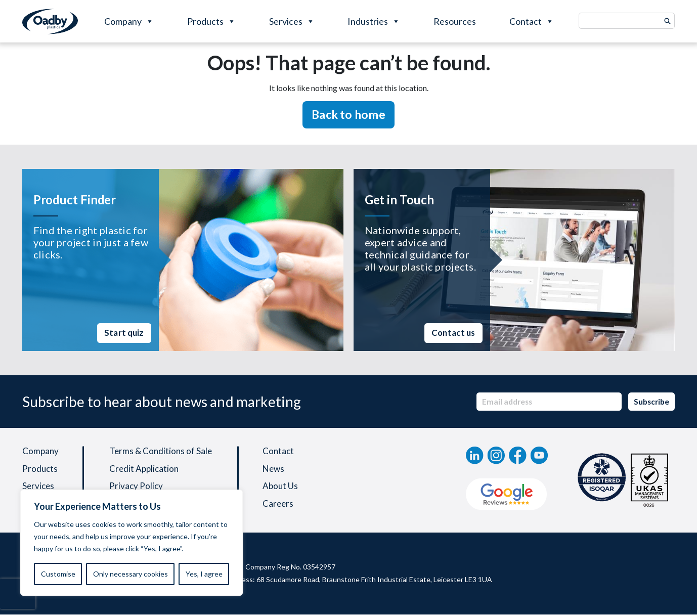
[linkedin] (475, 455)
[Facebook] (518, 455)
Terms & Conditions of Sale (163, 452)
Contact (532, 21)
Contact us (451, 332)
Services (292, 21)
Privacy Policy (138, 488)
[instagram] (496, 455)
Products (211, 21)
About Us (284, 488)
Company (129, 21)
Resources (455, 21)
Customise (58, 574)
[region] (132, 543)
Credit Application (146, 470)
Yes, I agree (204, 574)
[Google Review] (507, 494)
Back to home (348, 114)
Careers (282, 506)
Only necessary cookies (130, 574)
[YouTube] (539, 455)
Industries (374, 21)
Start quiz (122, 332)
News (278, 470)
